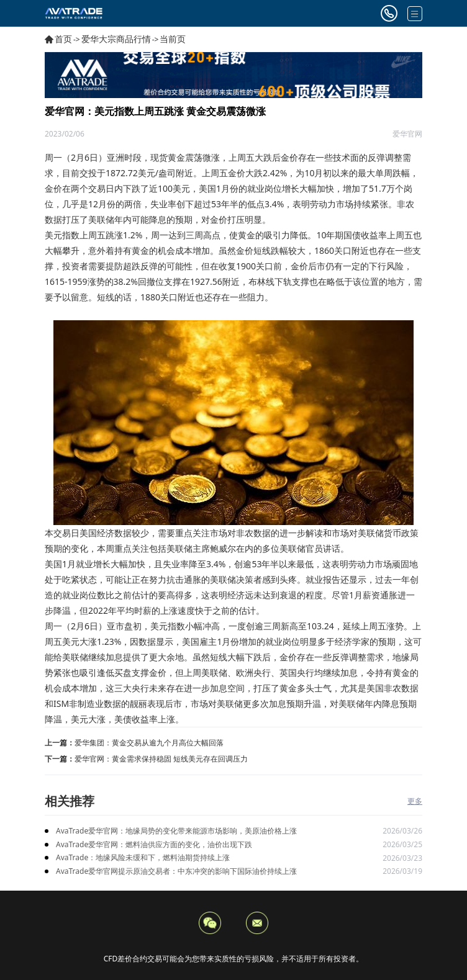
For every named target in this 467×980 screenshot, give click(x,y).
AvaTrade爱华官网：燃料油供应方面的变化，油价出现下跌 (154, 844)
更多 (415, 801)
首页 (63, 39)
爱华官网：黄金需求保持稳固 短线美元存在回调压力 (161, 759)
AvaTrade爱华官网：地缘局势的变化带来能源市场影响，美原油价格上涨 (176, 831)
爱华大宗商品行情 (116, 39)
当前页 (173, 39)
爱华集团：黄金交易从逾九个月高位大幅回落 (149, 743)
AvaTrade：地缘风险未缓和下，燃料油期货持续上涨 (143, 857)
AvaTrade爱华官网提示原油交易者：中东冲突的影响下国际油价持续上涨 (176, 871)
